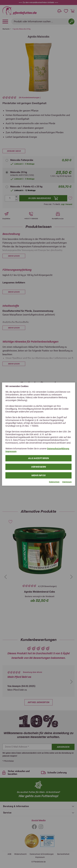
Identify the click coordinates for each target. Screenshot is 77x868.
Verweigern (39, 467)
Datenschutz (54, 482)
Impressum (11, 451)
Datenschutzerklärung (58, 449)
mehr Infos (39, 475)
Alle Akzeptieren (39, 458)
